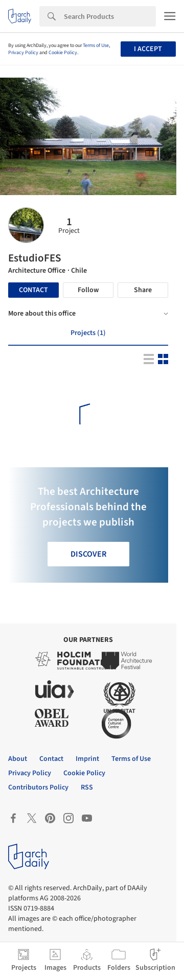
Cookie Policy (63, 53)
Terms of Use (96, 45)
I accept (148, 49)
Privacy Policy (23, 53)
